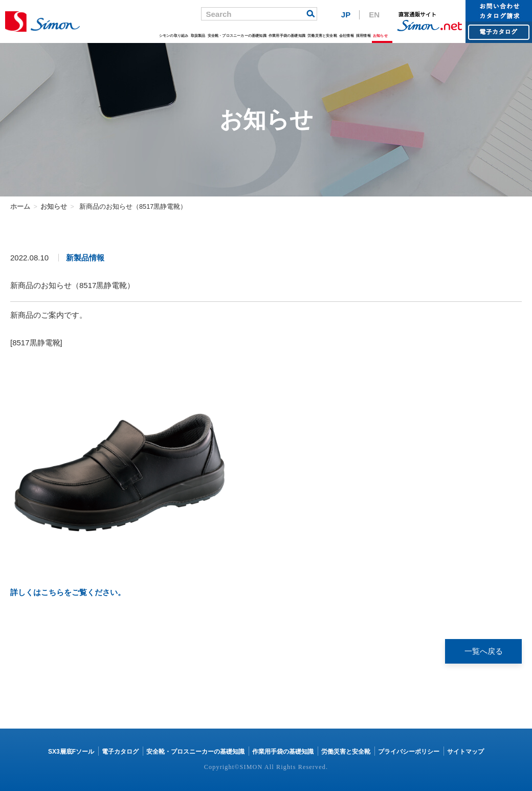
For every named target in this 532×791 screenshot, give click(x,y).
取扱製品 (198, 36)
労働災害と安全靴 (322, 36)
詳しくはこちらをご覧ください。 (68, 592)
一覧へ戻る (484, 651)
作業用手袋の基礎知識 (287, 36)
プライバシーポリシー (409, 752)
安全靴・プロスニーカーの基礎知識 (237, 36)
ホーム (20, 206)
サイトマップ (465, 752)
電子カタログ (120, 752)
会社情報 (347, 36)
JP (346, 15)
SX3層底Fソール (71, 752)
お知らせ (380, 36)
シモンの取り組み (174, 36)
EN (374, 15)
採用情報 (363, 36)
